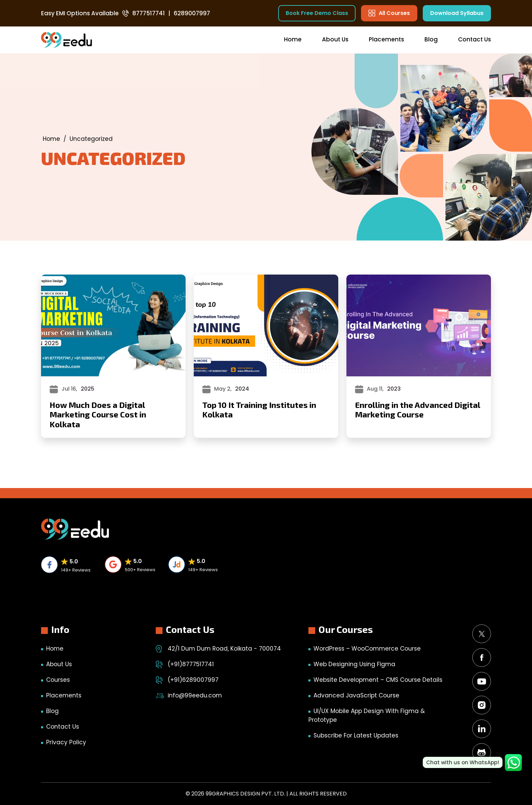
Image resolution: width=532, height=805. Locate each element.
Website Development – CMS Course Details (378, 680)
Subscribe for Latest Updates (356, 735)
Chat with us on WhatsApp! (463, 762)
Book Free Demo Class (317, 13)
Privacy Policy (66, 742)
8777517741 (149, 13)
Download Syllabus (457, 13)
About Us (335, 39)
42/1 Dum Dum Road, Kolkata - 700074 (224, 649)
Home (293, 39)
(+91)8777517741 (191, 664)
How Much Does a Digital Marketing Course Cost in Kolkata (98, 415)
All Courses (389, 13)
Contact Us (474, 39)
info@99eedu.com (195, 695)
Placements (386, 39)
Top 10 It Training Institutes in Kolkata (259, 410)
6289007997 (192, 13)
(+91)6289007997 (193, 680)
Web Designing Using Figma (354, 664)
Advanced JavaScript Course (356, 695)
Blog (431, 39)
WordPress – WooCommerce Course (367, 649)
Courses (58, 680)
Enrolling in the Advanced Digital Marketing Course (417, 410)
